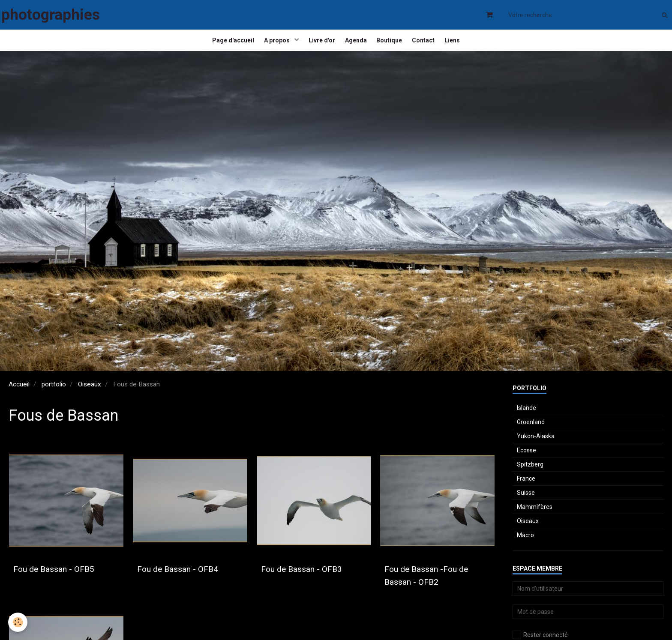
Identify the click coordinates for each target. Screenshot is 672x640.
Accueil (19, 393)
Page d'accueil (224, 45)
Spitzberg (530, 473)
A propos (271, 45)
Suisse (526, 502)
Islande (526, 417)
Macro (525, 544)
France (526, 487)
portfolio (54, 393)
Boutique (393, 45)
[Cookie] (18, 622)
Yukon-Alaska (536, 445)
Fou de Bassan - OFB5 (64, 578)
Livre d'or (319, 45)
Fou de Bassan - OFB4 (187, 578)
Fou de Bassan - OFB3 (311, 578)
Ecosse (526, 459)
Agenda (356, 45)
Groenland (531, 431)
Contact (430, 45)
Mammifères (535, 516)
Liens (462, 45)
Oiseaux (90, 393)
